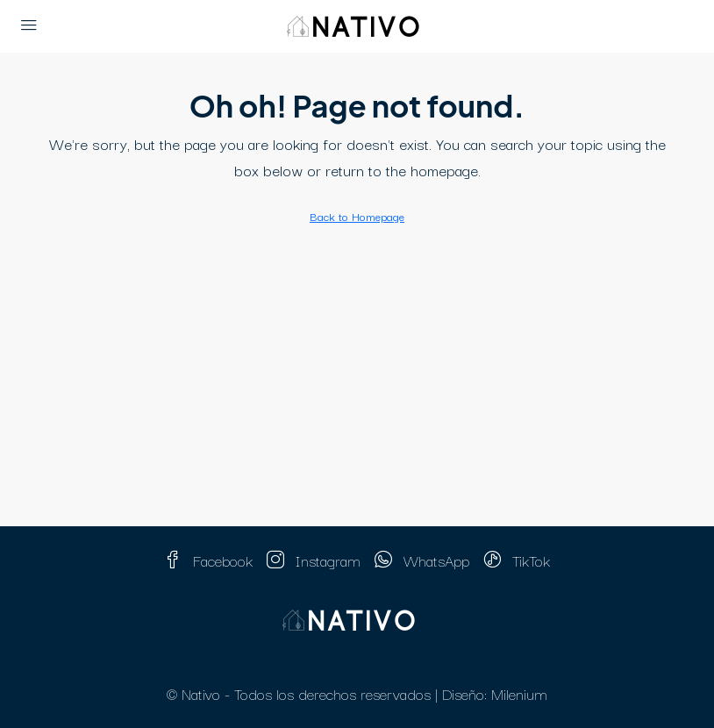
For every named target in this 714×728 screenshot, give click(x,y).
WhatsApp (422, 560)
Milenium (519, 693)
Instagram (314, 560)
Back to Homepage (357, 216)
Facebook (208, 560)
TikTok (517, 560)
